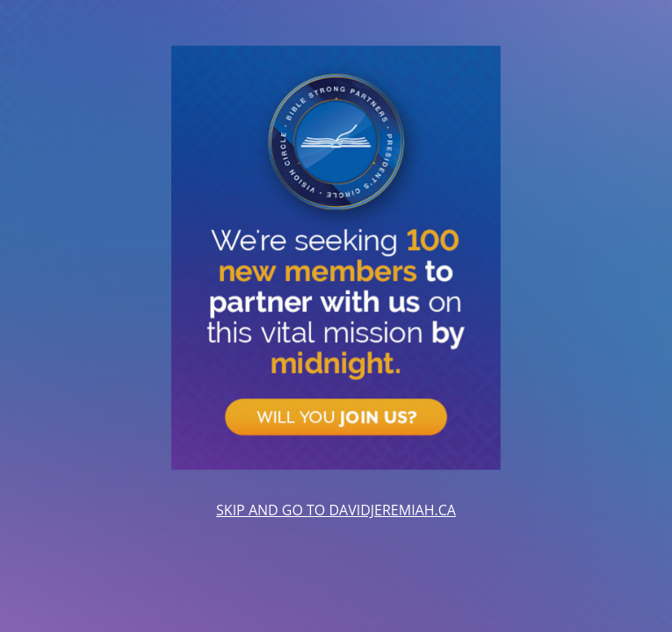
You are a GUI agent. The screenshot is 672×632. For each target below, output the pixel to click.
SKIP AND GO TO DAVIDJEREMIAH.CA (336, 510)
